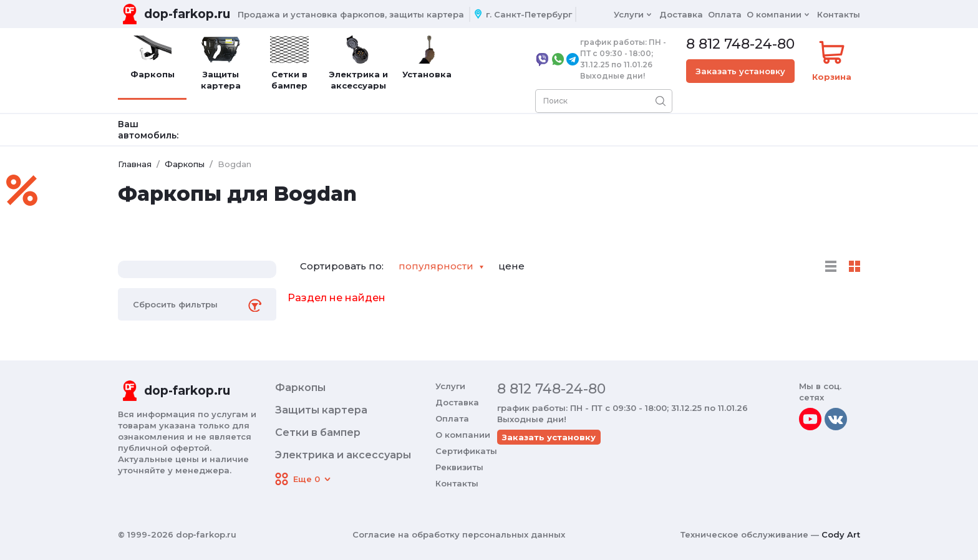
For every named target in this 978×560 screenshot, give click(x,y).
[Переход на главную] (174, 14)
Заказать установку (740, 71)
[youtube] (810, 419)
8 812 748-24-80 (740, 44)
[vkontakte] (836, 419)
